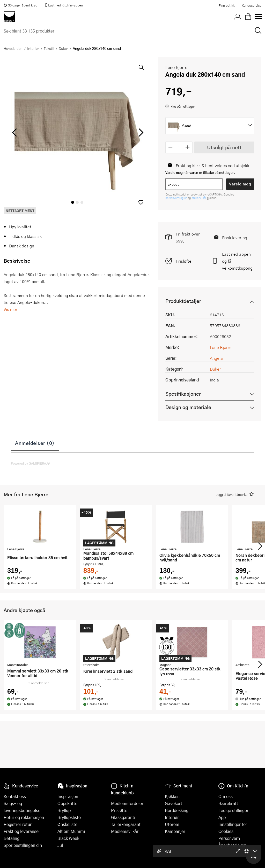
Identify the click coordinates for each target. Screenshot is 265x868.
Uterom (172, 824)
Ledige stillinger (233, 810)
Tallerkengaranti (126, 824)
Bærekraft (228, 803)
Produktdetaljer (183, 301)
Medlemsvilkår (125, 831)
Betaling (12, 838)
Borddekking (177, 810)
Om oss (226, 796)
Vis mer (10, 309)
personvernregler (176, 198)
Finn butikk (227, 5)
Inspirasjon (68, 796)
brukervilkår (199, 198)
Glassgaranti (123, 817)
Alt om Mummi (71, 831)
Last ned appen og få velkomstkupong (237, 261)
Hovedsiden (13, 48)
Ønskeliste (67, 824)
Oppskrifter (68, 803)
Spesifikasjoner (183, 394)
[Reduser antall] (170, 147)
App (222, 817)
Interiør (33, 48)
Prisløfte (184, 261)
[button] (141, 202)
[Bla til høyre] (140, 132)
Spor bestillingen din (23, 845)
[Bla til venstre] (14, 132)
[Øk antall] (188, 147)
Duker (63, 48)
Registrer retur (18, 824)
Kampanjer (175, 831)
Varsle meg (240, 184)
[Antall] (179, 147)
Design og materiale (188, 407)
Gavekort (174, 803)
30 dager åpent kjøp (20, 5)
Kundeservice (252, 5)
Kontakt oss (15, 796)
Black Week (68, 838)
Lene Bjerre (176, 67)
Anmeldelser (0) (35, 443)
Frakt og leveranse (21, 831)
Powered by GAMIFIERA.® (30, 463)
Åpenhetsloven (232, 845)
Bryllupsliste (69, 817)
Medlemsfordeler (127, 803)
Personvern (229, 838)
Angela (216, 358)
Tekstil (49, 48)
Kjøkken (172, 796)
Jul (60, 845)
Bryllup (64, 810)
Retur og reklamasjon (24, 817)
